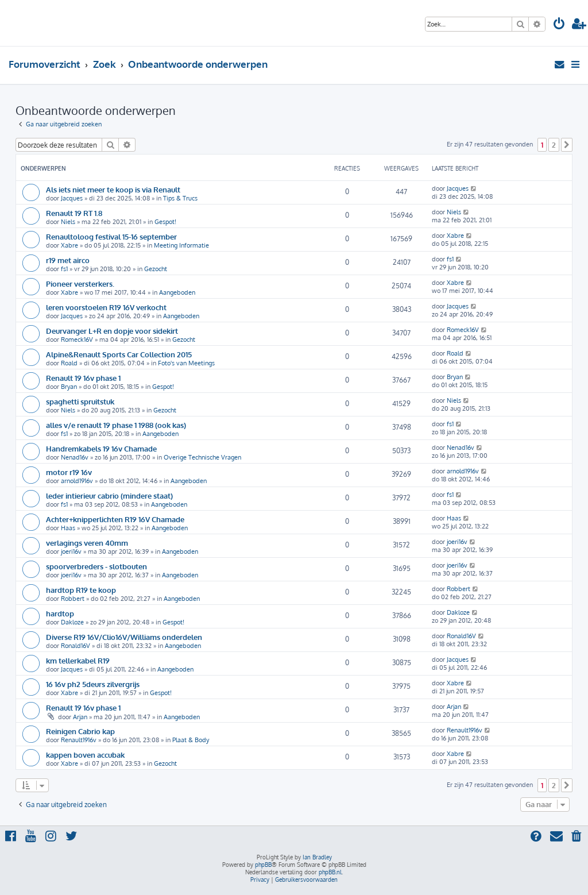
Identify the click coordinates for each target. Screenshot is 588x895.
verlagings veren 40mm (87, 543)
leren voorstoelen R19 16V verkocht (106, 307)
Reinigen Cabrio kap (80, 731)
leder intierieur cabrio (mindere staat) (109, 495)
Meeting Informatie (181, 245)
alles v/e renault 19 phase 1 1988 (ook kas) (116, 425)
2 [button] (554, 145)
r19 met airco (68, 260)
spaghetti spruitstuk (80, 401)
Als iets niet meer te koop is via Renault (113, 189)
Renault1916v (79, 740)
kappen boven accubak (85, 755)
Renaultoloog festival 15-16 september (111, 236)
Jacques (72, 198)
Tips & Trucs (180, 198)
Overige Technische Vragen (202, 457)
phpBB (263, 865)
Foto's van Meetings (186, 363)
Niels (68, 222)
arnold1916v (77, 481)
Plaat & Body (191, 740)
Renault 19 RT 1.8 (74, 213)
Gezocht (156, 269)
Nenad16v (75, 457)
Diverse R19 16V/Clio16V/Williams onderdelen (124, 637)
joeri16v (71, 551)
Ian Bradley (317, 857)
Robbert (73, 599)
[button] (567, 145)
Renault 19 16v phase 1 (83, 378)
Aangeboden (177, 292)
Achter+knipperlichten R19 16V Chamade (115, 519)
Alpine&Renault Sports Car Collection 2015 (119, 354)
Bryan (69, 387)
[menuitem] (559, 25)
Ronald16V (76, 646)
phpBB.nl (330, 872)
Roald (69, 363)
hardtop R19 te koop (81, 590)
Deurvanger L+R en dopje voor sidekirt (112, 331)
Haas (68, 528)
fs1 (64, 269)
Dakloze (72, 622)
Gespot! (165, 222)
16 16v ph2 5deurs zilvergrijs (93, 684)
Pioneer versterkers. (80, 283)
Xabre (69, 245)
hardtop (60, 613)
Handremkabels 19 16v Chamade (101, 448)
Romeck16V (77, 340)
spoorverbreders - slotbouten (96, 566)
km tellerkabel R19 (78, 660)
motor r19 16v (69, 472)
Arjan (80, 717)
